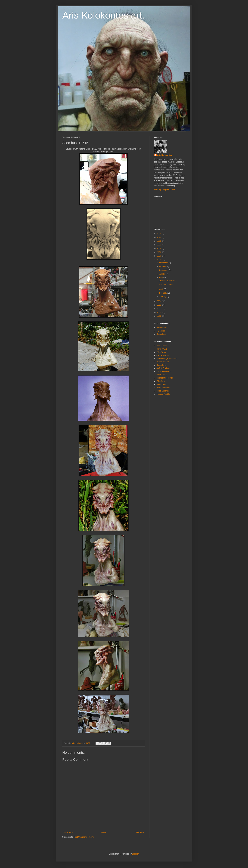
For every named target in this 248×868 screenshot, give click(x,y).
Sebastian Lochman (165, 378)
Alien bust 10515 (166, 285)
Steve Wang (162, 349)
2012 (159, 309)
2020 (159, 241)
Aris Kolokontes (164, 155)
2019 (159, 245)
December (164, 263)
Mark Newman (163, 362)
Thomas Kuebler (163, 394)
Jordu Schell (162, 346)
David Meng (161, 375)
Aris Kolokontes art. (103, 15)
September (164, 270)
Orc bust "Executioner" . (169, 281)
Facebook (161, 331)
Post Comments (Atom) (84, 837)
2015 (159, 260)
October (163, 266)
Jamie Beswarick (164, 372)
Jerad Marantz (163, 391)
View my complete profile (165, 189)
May (161, 278)
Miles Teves (161, 352)
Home (104, 832)
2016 (159, 256)
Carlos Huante (163, 355)
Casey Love (161, 365)
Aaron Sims (161, 384)
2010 (159, 316)
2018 (159, 248)
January (163, 297)
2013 (159, 305)
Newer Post (68, 832)
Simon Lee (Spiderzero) (166, 359)
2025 (159, 234)
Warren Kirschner (164, 388)
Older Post (139, 832)
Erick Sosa (161, 381)
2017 (159, 252)
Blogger (135, 854)
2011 (159, 312)
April (161, 289)
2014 (159, 301)
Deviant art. (161, 334)
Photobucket (162, 328)
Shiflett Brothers (163, 368)
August (163, 274)
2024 (159, 237)
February (163, 293)
